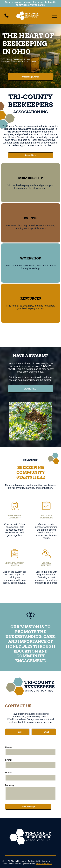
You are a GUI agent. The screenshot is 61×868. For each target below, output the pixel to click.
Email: (9, 760)
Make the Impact (44, 864)
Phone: (9, 772)
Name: (9, 747)
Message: (10, 785)
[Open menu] (54, 16)
